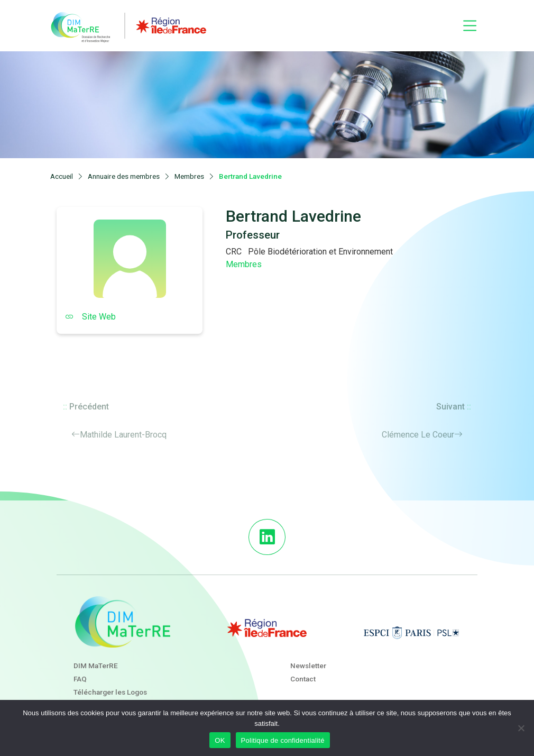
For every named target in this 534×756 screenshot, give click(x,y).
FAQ (80, 679)
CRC (234, 252)
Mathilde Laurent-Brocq (123, 435)
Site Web (90, 317)
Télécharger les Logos (110, 692)
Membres (244, 264)
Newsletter (308, 666)
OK (220, 740)
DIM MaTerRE (96, 666)
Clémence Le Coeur (418, 435)
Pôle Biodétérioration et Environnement (320, 252)
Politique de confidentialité (283, 740)
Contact (303, 679)
